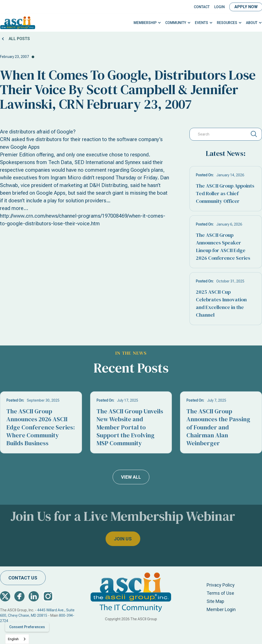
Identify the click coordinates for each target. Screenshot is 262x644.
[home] (18, 23)
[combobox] (17, 639)
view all (131, 477)
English (13, 639)
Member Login (221, 609)
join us (112, 539)
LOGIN (219, 7)
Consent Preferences (27, 627)
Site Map (215, 601)
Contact (202, 7)
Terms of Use (220, 593)
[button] (147, 23)
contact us (23, 578)
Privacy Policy (221, 585)
